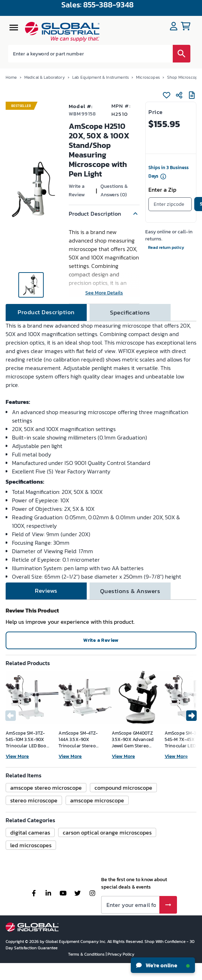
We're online (163, 965)
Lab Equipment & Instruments (100, 77)
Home (11, 77)
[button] (104, 214)
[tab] (46, 312)
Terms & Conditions (87, 954)
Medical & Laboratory (45, 77)
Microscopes (148, 77)
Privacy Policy (121, 954)
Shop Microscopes (184, 77)
